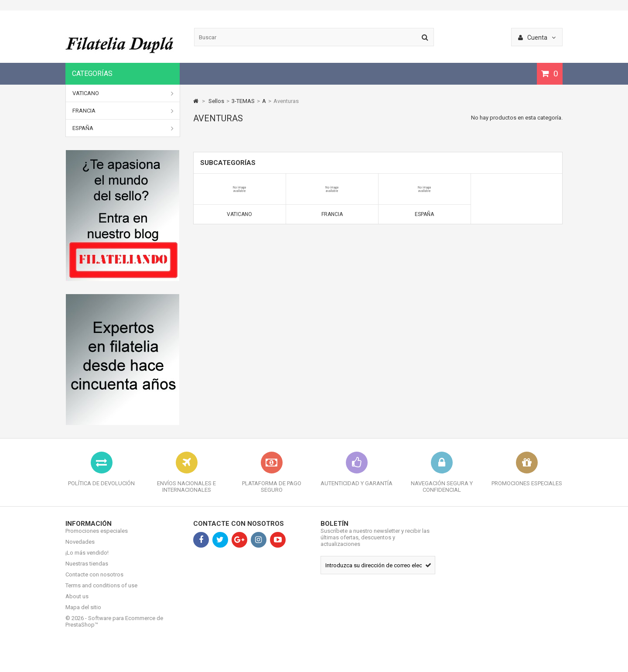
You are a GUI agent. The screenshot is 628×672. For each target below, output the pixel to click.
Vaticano (123, 93)
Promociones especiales (97, 537)
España (123, 128)
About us (77, 603)
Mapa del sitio (83, 614)
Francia (123, 111)
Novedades (80, 548)
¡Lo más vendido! (87, 559)
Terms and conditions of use (101, 592)
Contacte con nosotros (94, 581)
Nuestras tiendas (87, 570)
